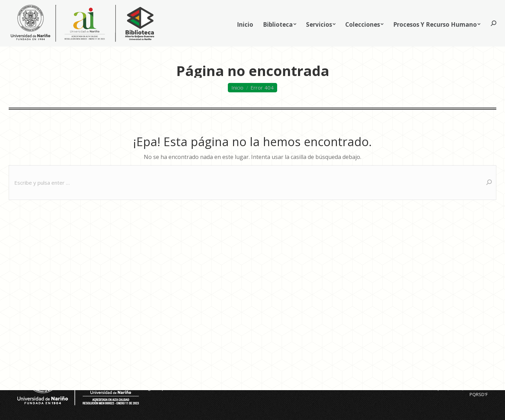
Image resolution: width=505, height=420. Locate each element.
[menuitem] (245, 35)
